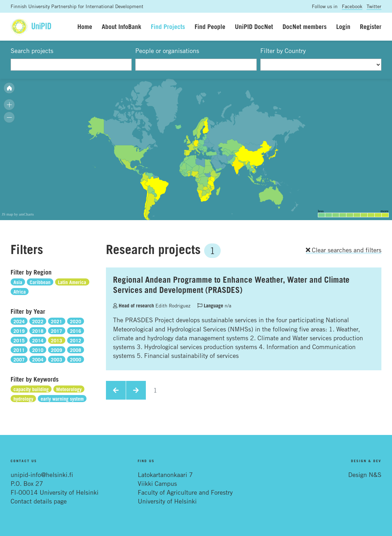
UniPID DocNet (254, 26)
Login (343, 26)
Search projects (32, 51)
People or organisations (167, 51)
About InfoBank (121, 26)
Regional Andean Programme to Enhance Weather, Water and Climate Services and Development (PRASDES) (231, 285)
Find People (210, 26)
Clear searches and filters (344, 250)
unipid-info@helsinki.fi (42, 475)
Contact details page (39, 501)
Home (85, 26)
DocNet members (305, 26)
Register (371, 26)
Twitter (374, 6)
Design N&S (365, 475)
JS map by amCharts (18, 214)
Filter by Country (283, 51)
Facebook (352, 6)
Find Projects (168, 26)
